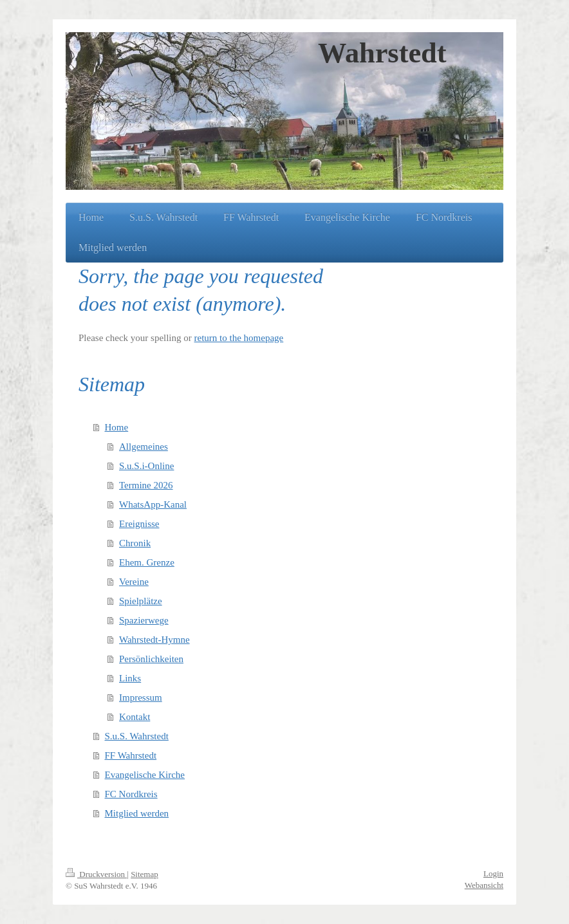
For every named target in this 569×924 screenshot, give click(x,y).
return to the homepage (239, 338)
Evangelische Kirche (145, 775)
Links (130, 678)
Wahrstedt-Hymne (154, 640)
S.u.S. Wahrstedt (137, 736)
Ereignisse (139, 524)
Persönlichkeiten (151, 659)
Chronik (135, 543)
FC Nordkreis (131, 794)
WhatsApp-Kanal (153, 504)
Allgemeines (144, 447)
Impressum (141, 698)
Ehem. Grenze (147, 562)
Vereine (134, 582)
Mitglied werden (137, 813)
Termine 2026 (146, 485)
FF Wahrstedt (131, 755)
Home (117, 427)
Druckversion (96, 874)
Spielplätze (141, 601)
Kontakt (135, 717)
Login (493, 873)
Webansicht (484, 885)
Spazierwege (144, 620)
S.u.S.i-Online (146, 466)
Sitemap (145, 874)
